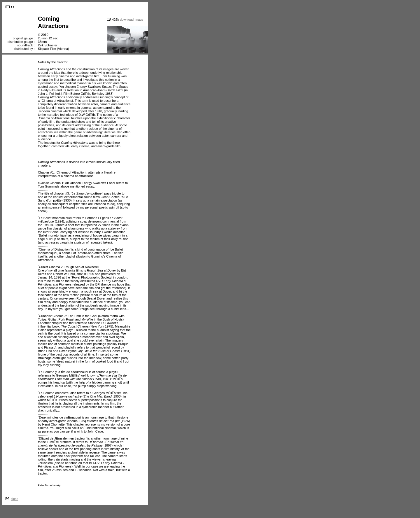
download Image (132, 20)
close (15, 499)
